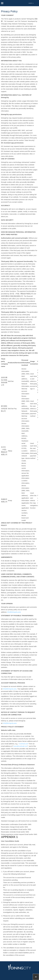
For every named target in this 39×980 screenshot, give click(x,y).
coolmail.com (24, 744)
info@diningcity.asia (14, 612)
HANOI (31, 3)
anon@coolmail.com (21, 746)
